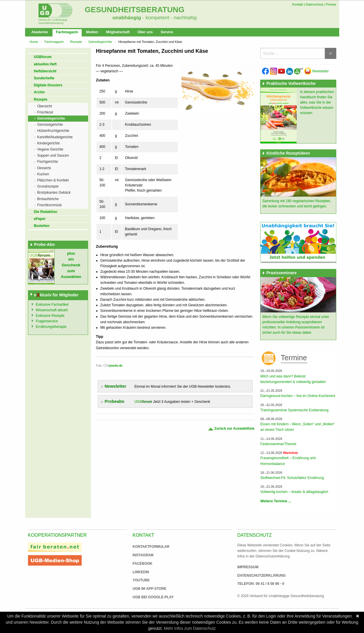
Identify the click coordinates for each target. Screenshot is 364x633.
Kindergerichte (48, 143)
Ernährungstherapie (51, 327)
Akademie (40, 32)
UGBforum (43, 57)
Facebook (143, 564)
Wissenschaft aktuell (52, 310)
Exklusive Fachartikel (52, 305)
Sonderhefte (44, 78)
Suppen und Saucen (53, 155)
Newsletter (316, 71)
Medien (92, 32)
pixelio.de (116, 366)
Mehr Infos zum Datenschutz (190, 628)
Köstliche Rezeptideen (288, 153)
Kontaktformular (151, 547)
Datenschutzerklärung (262, 576)
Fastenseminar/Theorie (278, 444)
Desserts (44, 168)
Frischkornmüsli (49, 205)
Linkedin (141, 572)
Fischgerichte (47, 162)
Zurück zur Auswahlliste (231, 429)
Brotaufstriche (48, 199)
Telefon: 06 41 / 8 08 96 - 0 (261, 584)
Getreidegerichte (100, 42)
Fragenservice (47, 321)
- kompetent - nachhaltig (169, 18)
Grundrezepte (48, 186)
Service (167, 32)
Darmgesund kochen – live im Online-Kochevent (298, 396)
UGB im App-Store (147, 589)
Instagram (143, 555)
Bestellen (42, 226)
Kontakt (298, 4)
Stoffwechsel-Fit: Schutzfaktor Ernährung (292, 478)
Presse (331, 4)
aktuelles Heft (45, 64)
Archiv (39, 92)
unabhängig (127, 18)
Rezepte (76, 42)
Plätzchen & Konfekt (53, 180)
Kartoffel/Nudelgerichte (55, 137)
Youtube (141, 580)
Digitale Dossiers (48, 85)
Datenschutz (315, 4)
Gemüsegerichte (50, 125)
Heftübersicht (45, 71)
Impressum (248, 567)
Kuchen (43, 174)
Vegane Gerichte (50, 149)
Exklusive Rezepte (50, 316)
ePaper (40, 219)
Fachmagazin (67, 32)
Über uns (145, 32)
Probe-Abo (45, 244)
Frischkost (45, 112)
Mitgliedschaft (118, 32)
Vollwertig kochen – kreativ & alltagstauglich (294, 492)
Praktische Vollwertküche (291, 83)
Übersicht (44, 106)
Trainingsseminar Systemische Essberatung (294, 410)
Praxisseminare (281, 273)
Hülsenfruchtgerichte (53, 131)
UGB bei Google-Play (147, 597)
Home (34, 42)
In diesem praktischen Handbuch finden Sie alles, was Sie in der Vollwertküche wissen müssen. (317, 102)
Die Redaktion (45, 212)
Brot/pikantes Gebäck (54, 193)
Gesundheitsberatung (135, 10)
